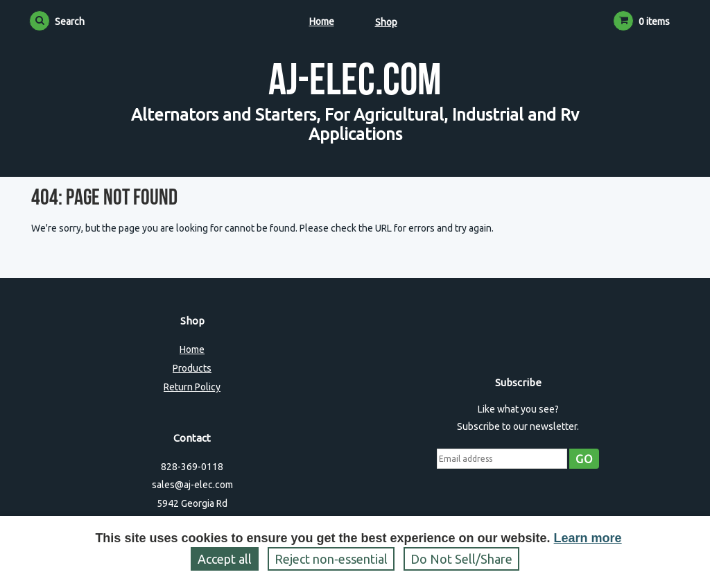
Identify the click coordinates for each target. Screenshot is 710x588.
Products (192, 368)
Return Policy (192, 387)
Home (322, 21)
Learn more (588, 538)
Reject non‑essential (331, 559)
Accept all (225, 559)
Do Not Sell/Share (461, 559)
